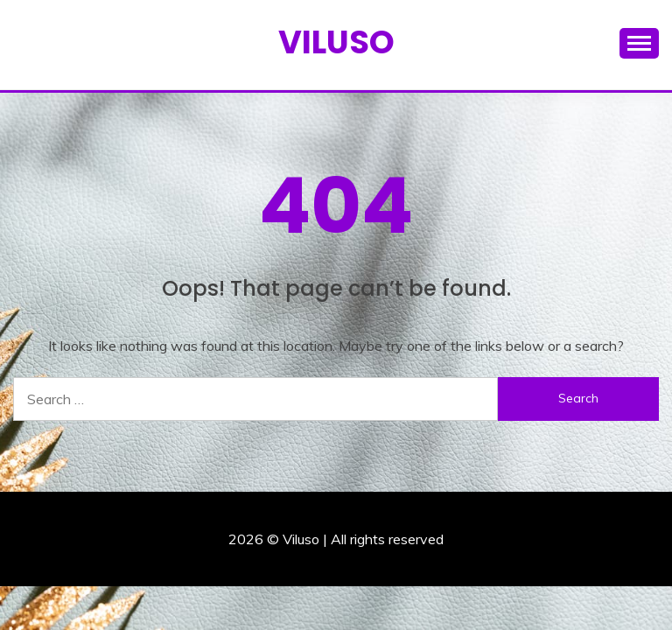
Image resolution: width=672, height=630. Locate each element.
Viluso (336, 42)
